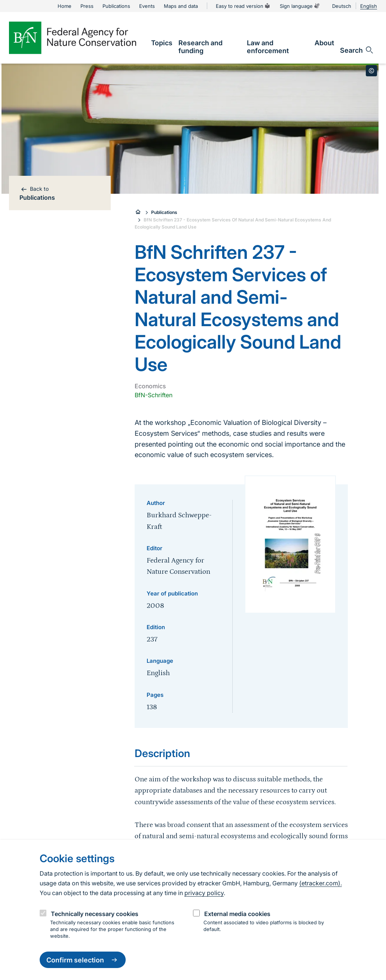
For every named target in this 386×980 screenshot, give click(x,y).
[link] (162, 43)
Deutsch (342, 6)
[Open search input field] (357, 50)
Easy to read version (243, 6)
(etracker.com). (321, 883)
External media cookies (237, 914)
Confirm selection (83, 960)
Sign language (300, 6)
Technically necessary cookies (95, 914)
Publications (164, 212)
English (369, 6)
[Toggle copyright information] (371, 71)
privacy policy (204, 893)
